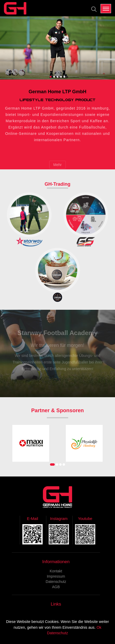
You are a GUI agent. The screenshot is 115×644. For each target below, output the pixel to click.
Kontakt (56, 571)
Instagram (59, 518)
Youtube (85, 518)
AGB (56, 587)
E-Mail (32, 518)
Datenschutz (56, 582)
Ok (99, 627)
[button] (51, 77)
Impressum (56, 576)
